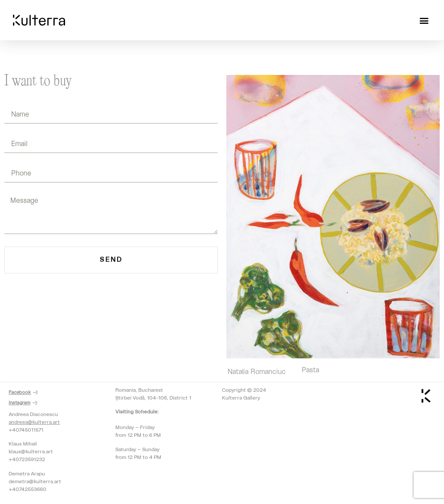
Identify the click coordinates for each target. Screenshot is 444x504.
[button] (424, 20)
